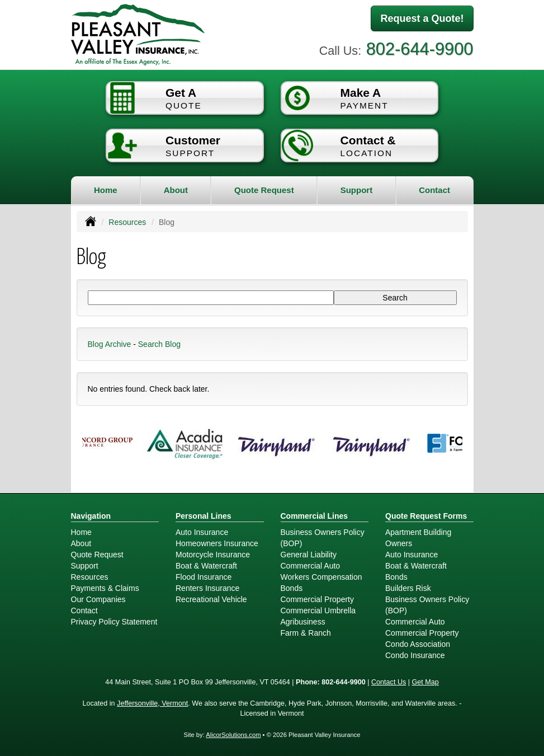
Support (85, 566)
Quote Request (97, 555)
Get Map (425, 682)
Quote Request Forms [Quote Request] (426, 516)
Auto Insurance (202, 532)
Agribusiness (303, 622)
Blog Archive (110, 344)
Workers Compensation (321, 577)
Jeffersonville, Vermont (152, 703)
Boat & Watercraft (206, 566)
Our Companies (98, 599)
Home (106, 190)
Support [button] (357, 190)
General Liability (309, 555)
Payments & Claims (105, 588)
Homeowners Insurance (217, 543)
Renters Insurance (207, 588)
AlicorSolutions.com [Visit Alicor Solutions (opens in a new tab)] (233, 735)
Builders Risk (408, 588)
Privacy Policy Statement (114, 622)
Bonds (292, 588)
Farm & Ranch (306, 633)
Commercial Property (317, 599)
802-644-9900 (420, 49)
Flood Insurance (204, 577)
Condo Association (418, 644)
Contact (434, 190)
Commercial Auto (311, 566)
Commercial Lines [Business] (314, 516)
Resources (127, 222)
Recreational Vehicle (211, 599)
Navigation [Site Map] (91, 516)
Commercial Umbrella (318, 611)
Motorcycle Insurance (213, 555)
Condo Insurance (415, 655)
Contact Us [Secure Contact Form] (389, 682)
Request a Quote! (422, 18)
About (176, 190)
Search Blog (159, 344)
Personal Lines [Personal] (204, 516)
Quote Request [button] (264, 190)
